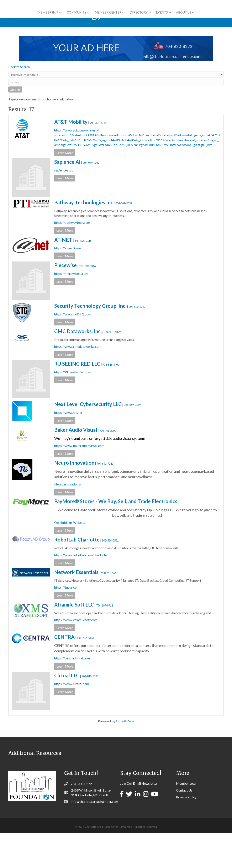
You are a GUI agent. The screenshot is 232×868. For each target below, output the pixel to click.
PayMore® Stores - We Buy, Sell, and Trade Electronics (116, 536)
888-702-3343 (85, 673)
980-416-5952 (110, 608)
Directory (165, 17)
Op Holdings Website (70, 557)
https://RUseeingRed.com (73, 407)
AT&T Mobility (71, 157)
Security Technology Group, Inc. (90, 341)
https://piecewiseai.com (71, 308)
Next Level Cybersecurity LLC (88, 439)
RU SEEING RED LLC (77, 399)
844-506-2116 (83, 276)
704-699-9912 (105, 640)
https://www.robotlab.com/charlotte (81, 590)
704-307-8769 (98, 158)
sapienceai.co (64, 205)
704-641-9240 (105, 499)
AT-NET (64, 275)
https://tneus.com (67, 622)
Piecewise (65, 300)
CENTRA (64, 672)
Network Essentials (77, 607)
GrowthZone (125, 756)
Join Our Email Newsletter (139, 818)
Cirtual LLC (67, 710)
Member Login (187, 818)
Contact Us (184, 825)
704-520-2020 (137, 342)
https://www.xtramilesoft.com (76, 655)
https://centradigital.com (72, 693)
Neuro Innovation (74, 498)
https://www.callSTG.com (73, 349)
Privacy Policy (186, 832)
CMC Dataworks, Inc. (78, 366)
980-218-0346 (87, 301)
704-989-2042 (91, 198)
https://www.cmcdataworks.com (78, 381)
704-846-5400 (111, 400)
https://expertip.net (68, 283)
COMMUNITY (50, 17)
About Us (210, 17)
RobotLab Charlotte (77, 575)
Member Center (82, 17)
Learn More (65, 188)
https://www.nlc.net (68, 447)
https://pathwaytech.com (72, 257)
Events (188, 17)
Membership (22, 17)
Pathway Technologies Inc (84, 237)
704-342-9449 (132, 440)
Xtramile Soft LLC (74, 640)
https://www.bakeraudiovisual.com (79, 481)
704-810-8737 (90, 711)
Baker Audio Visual (76, 465)
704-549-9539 (124, 238)
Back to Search (19, 102)
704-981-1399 (112, 367)
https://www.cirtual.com (72, 719)
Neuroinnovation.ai (68, 519)
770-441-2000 (108, 466)
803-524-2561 (110, 575)
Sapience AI (67, 197)
